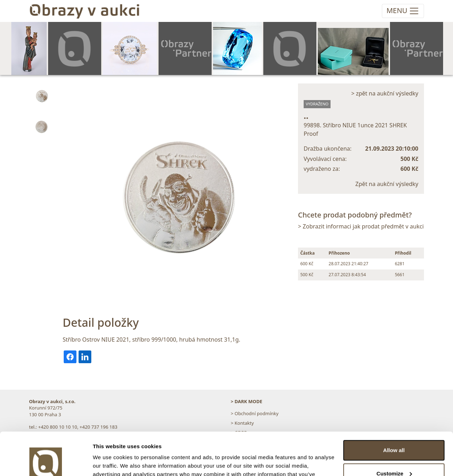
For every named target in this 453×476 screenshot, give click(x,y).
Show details (109, 462)
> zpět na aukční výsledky (385, 93)
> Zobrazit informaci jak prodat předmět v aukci (361, 226)
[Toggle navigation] (403, 11)
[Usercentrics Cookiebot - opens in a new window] (46, 462)
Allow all (394, 410)
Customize (394, 433)
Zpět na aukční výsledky (387, 184)
